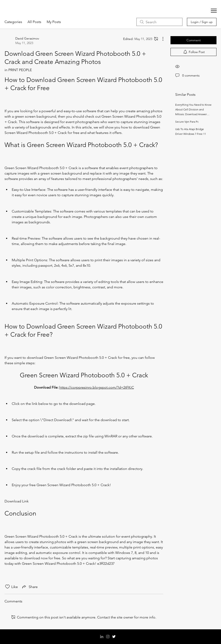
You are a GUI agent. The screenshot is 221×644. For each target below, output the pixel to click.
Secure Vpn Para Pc (187, 122)
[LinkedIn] (102, 637)
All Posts (34, 22)
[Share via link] (30, 587)
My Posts (54, 22)
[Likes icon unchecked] (7, 587)
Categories (13, 22)
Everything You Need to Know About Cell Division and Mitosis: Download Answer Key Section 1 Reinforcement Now (193, 114)
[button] (214, 11)
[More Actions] (161, 39)
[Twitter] (114, 637)
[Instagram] (108, 637)
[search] (159, 22)
